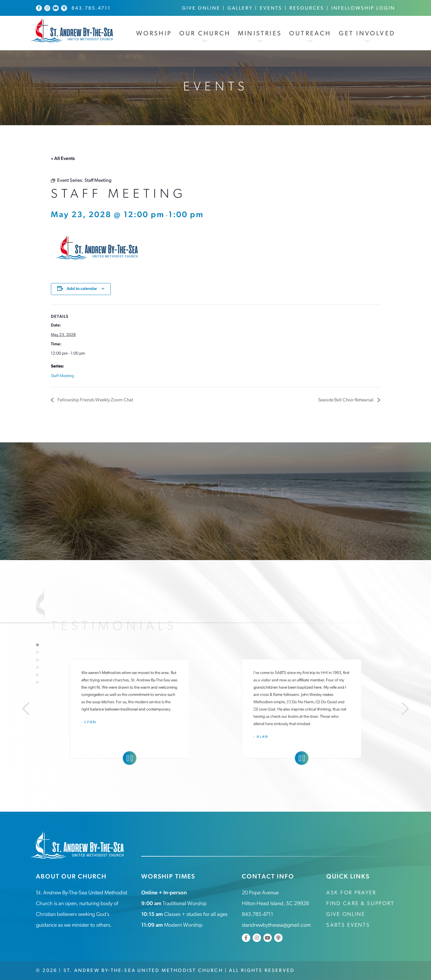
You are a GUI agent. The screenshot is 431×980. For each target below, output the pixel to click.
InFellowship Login (363, 8)
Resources (307, 8)
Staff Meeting (62, 376)
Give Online (201, 8)
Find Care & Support (360, 904)
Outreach (310, 34)
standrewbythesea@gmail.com (276, 925)
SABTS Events (348, 925)
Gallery (240, 8)
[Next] (406, 708)
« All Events (63, 159)
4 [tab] (37, 667)
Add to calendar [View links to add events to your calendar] (82, 289)
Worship (154, 34)
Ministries (260, 34)
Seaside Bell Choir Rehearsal (346, 400)
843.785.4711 (91, 8)
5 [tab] (37, 674)
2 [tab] (37, 652)
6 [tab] (37, 682)
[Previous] (25, 708)
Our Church (205, 34)
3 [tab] (37, 660)
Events (271, 8)
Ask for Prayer (351, 893)
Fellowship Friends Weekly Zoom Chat (95, 400)
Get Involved (367, 34)
